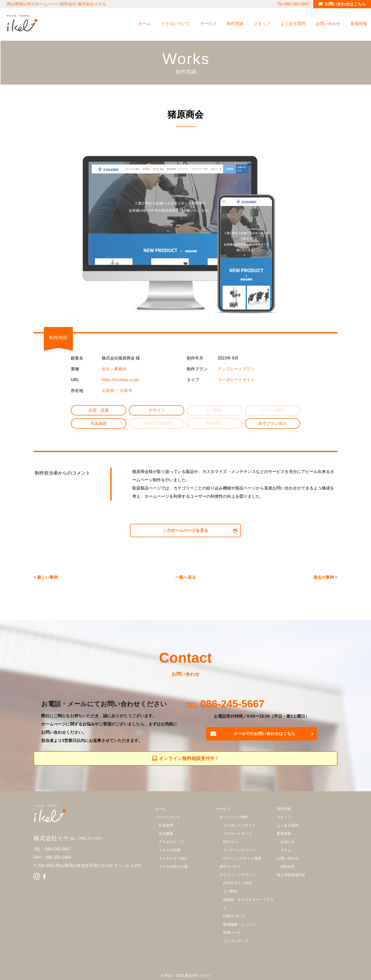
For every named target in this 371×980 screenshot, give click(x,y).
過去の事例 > (325, 577)
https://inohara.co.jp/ (120, 380)
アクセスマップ (171, 842)
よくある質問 (293, 24)
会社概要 (166, 834)
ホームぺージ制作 (234, 817)
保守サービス (230, 867)
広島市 (126, 391)
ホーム (145, 24)
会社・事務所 (114, 369)
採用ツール (232, 933)
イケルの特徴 (170, 850)
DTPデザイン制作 (238, 883)
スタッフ (262, 24)
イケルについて (175, 24)
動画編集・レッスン (239, 924)
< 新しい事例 (46, 577)
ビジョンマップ (236, 941)
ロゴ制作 (230, 891)
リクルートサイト (238, 834)
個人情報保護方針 (291, 875)
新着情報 (359, 24)
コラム (286, 850)
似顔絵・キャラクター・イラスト (248, 904)
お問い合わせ (328, 24)
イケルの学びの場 (173, 867)
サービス (208, 24)
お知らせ (288, 842)
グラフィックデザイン (238, 875)
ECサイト (231, 842)
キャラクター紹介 (173, 858)
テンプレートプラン (236, 369)
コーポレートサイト (236, 380)
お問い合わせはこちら (345, 4)
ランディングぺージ (239, 850)
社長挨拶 (166, 825)
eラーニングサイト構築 (242, 858)
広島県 (108, 391)
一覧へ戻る (185, 577)
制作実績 (235, 24)
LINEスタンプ (234, 916)
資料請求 (288, 867)
